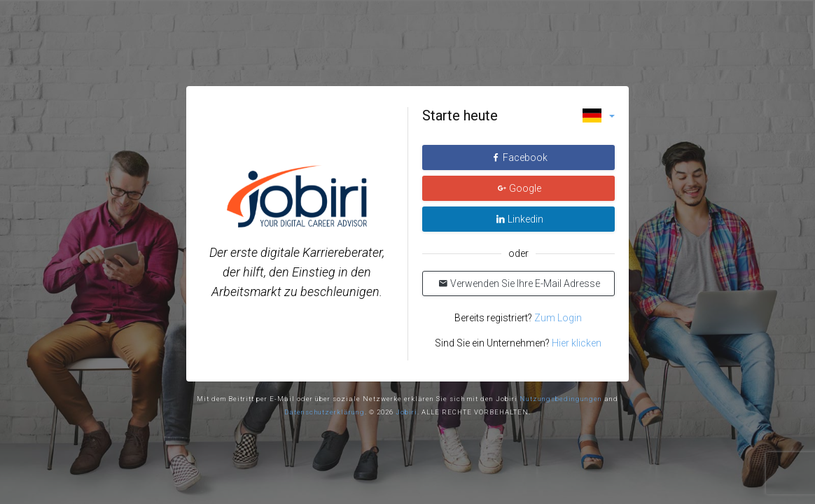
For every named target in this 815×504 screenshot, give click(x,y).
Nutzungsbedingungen (561, 399)
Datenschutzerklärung (325, 412)
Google (519, 188)
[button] (599, 115)
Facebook (519, 157)
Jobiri (406, 412)
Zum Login (557, 318)
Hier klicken (577, 343)
